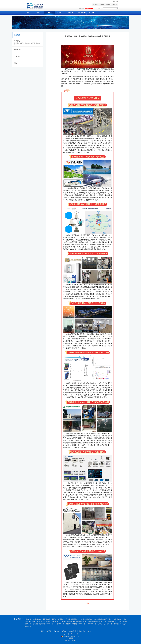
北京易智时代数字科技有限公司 (74, 624)
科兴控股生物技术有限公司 (49, 622)
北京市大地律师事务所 (58, 624)
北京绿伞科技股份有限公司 (95, 622)
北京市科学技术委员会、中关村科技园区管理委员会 (65, 619)
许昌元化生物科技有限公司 (105, 624)
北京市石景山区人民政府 (101, 619)
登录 (114, 2)
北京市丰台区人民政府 (115, 619)
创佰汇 (39, 622)
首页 (28, 13)
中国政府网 (28, 619)
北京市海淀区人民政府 (86, 619)
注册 (117, 2)
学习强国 (33, 622)
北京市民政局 (46, 619)
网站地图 (71, 638)
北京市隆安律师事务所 (90, 624)
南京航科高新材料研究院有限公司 (41, 624)
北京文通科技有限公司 (110, 622)
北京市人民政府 (37, 619)
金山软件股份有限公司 (80, 622)
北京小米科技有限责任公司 (65, 622)
